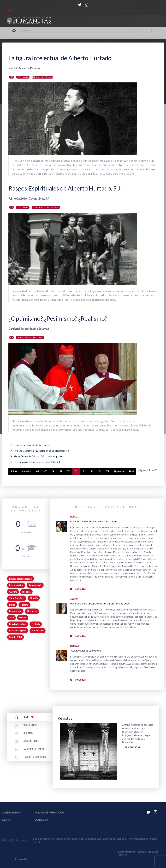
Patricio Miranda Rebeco (42, 77)
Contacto (41, 820)
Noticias (74, 517)
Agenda (74, 599)
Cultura (13, 592)
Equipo (6, 820)
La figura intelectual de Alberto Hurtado (60, 58)
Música (23, 618)
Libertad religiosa (18, 624)
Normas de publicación (49, 813)
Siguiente (119, 471)
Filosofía (34, 598)
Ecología (36, 624)
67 (45, 471)
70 (69, 471)
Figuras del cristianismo (21, 579)
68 (53, 471)
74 (100, 471)
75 (107, 471)
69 (61, 471)
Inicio (14, 471)
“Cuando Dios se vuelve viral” (86, 650)
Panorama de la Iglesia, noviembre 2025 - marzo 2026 (100, 603)
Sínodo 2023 (15, 637)
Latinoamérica (16, 585)
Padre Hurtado (23, 77)
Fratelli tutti (38, 631)
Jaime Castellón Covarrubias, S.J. (46, 207)
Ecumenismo (15, 611)
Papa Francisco (17, 598)
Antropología (35, 585)
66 (37, 471)
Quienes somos (11, 813)
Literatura (32, 611)
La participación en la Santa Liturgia (31, 445)
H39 (12, 77)
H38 (12, 337)
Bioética (26, 592)
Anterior (26, 471)
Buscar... (15, 29)
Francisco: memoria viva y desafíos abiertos (94, 521)
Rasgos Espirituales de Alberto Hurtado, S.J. (65, 188)
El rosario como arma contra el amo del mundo (37, 462)
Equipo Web (35, 859)
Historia (24, 605)
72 (84, 471)
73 (92, 471)
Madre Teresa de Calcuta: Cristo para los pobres (39, 456)
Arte (11, 618)
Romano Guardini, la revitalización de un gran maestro (41, 451)
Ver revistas (132, 748)
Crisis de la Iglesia (18, 631)
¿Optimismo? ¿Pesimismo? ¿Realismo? (58, 318)
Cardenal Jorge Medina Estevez (30, 337)
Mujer (12, 605)
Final (131, 471)
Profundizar (80, 589)
